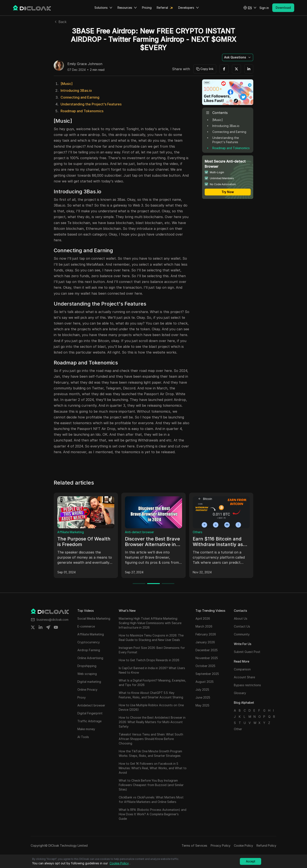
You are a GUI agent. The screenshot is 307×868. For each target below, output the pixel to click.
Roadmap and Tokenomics (82, 111)
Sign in (264, 8)
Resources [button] (127, 8)
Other (238, 729)
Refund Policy (266, 845)
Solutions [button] (103, 8)
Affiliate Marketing (138, 532)
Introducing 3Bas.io (76, 90)
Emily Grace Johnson (85, 64)
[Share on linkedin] (41, 627)
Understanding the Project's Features (91, 104)
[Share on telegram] (48, 627)
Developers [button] (189, 8)
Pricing (147, 8)
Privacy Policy (221, 845)
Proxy (62, 532)
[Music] (67, 84)
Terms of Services (194, 845)
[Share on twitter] (33, 627)
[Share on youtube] (56, 627)
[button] (250, 8)
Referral (162, 8)
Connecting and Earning (80, 97)
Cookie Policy (243, 845)
